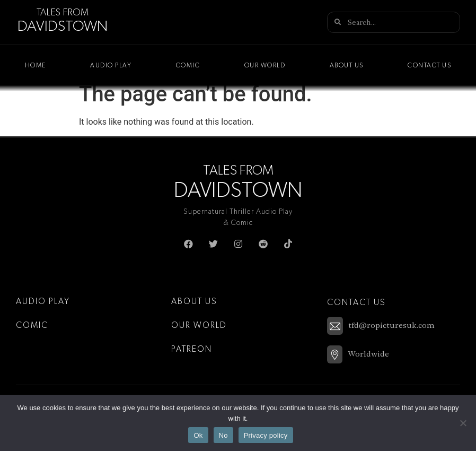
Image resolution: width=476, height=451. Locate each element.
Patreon (192, 349)
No (223, 435)
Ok (198, 435)
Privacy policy (266, 435)
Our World (265, 65)
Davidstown (63, 27)
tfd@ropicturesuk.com (391, 325)
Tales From (63, 13)
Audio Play (111, 65)
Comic (188, 65)
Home (36, 65)
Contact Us (429, 65)
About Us (347, 65)
